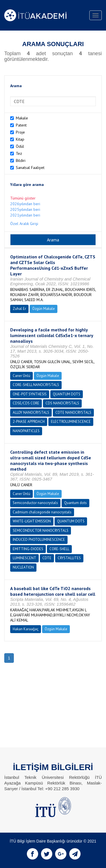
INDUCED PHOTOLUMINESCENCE (39, 540)
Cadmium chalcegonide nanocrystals (42, 512)
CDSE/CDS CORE (26, 403)
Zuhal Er (19, 309)
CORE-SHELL (59, 549)
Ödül (20, 146)
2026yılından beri (25, 204)
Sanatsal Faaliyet (30, 168)
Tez (19, 153)
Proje (20, 132)
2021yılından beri (25, 215)
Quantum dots (75, 503)
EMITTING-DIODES (28, 549)
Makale (22, 118)
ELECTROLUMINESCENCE (71, 422)
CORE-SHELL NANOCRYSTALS (36, 385)
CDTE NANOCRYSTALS (73, 412)
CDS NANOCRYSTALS (62, 403)
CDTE (47, 558)
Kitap (20, 139)
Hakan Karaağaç (26, 629)
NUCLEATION (23, 567)
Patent (21, 125)
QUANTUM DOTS (67, 394)
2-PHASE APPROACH (29, 422)
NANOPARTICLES (26, 431)
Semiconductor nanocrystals (35, 503)
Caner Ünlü (21, 376)
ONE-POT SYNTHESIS (30, 394)
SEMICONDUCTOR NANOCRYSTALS (41, 531)
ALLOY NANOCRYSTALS (31, 412)
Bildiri (21, 160)
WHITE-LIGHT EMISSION (32, 521)
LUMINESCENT (24, 558)
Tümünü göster (23, 198)
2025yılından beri (25, 209)
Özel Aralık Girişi (24, 224)
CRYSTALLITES (69, 558)
